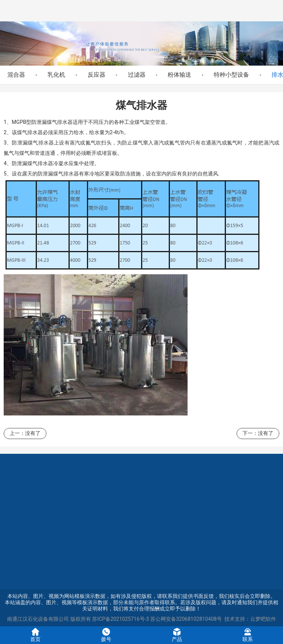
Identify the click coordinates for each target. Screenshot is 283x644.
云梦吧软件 (263, 619)
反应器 (97, 75)
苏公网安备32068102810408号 (186, 619)
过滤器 (137, 75)
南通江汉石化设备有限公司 (38, 619)
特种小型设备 (231, 75)
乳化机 (56, 75)
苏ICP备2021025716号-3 (120, 619)
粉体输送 (179, 75)
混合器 (16, 75)
